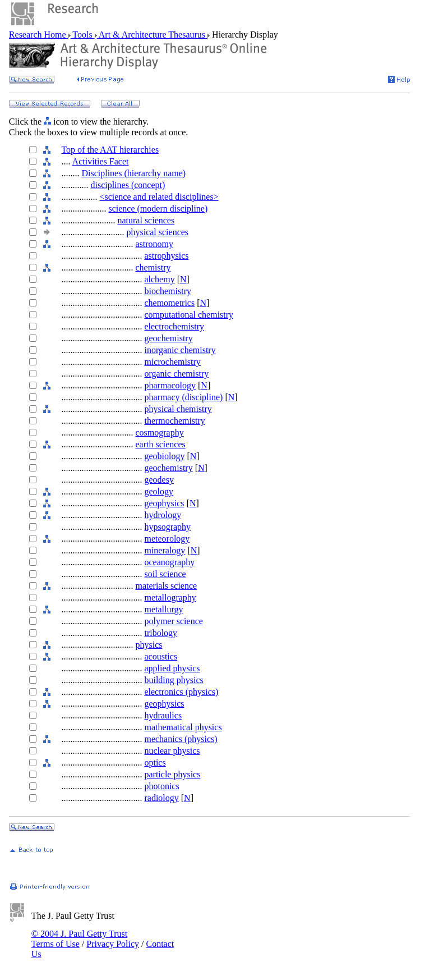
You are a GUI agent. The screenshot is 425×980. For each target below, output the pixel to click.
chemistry (153, 267)
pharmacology (170, 385)
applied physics (172, 668)
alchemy (159, 279)
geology (159, 491)
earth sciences (160, 444)
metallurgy (163, 609)
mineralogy (165, 550)
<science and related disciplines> (159, 197)
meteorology (167, 539)
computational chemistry (189, 315)
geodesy (159, 480)
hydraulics (163, 715)
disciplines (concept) (128, 185)
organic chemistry (176, 374)
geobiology (164, 456)
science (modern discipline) (158, 209)
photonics (161, 786)
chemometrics (169, 303)
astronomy (154, 244)
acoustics (161, 656)
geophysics (164, 503)
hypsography (167, 527)
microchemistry (172, 362)
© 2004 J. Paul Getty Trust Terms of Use (79, 939)
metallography (170, 597)
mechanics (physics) (181, 739)
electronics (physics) (181, 692)
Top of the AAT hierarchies (110, 150)
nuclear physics (172, 751)
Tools (83, 35)
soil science (165, 574)
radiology (161, 798)
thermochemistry (174, 421)
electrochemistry (174, 326)
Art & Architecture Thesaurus (152, 35)
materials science (166, 586)
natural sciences (146, 220)
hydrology (163, 515)
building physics (174, 680)
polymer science (173, 621)
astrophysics (166, 256)
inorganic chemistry (180, 350)
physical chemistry (178, 409)
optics (155, 763)
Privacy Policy (113, 944)
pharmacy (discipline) (183, 397)
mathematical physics (183, 727)
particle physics (172, 774)
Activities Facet (101, 161)
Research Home (39, 35)
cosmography (159, 432)
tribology (161, 633)
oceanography (169, 562)
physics (149, 645)
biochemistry (168, 291)
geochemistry (168, 338)
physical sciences (157, 232)
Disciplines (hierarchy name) (133, 173)
